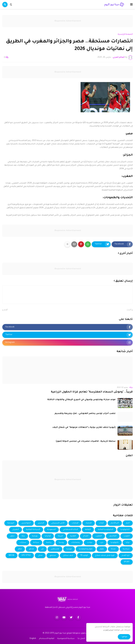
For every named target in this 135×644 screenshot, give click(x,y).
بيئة (23, 536)
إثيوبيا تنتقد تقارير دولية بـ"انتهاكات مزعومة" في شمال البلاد (84, 427)
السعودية (51, 530)
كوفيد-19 (84, 555)
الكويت (127, 536)
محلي (40, 555)
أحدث (129, 310)
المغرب (99, 536)
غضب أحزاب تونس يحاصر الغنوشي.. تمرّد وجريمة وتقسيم (85, 414)
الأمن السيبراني (58, 523)
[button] (131, 4)
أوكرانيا (48, 536)
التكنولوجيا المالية (106, 530)
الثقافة (88, 530)
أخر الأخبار (115, 523)
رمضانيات (75, 543)
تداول (12, 536)
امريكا (60, 536)
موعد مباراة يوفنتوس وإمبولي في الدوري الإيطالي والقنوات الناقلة (81, 400)
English (33, 639)
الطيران (16, 530)
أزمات (101, 523)
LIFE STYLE (26, 555)
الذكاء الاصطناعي (70, 530)
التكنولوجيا (125, 530)
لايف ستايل (68, 555)
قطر (20, 549)
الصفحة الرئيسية (125, 34)
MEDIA (12, 555)
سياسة (126, 549)
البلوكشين (26, 523)
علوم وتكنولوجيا (86, 549)
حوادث (90, 543)
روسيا (61, 543)
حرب (102, 543)
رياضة (49, 543)
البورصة (11, 523)
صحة (113, 549)
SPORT (127, 562)
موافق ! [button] (124, 637)
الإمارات (75, 523)
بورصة (35, 536)
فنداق (31, 549)
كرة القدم (126, 555)
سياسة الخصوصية (66, 639)
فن (42, 549)
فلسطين (55, 549)
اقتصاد (89, 523)
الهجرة (73, 536)
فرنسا (69, 549)
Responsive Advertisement (68, 21)
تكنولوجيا (115, 543)
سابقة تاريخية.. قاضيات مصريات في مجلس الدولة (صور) (86, 441)
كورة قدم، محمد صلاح (105, 555)
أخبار (128, 523)
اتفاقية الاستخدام (47, 639)
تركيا (128, 543)
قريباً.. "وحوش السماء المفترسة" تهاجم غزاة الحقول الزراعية (92, 392)
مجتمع (53, 555)
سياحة (36, 543)
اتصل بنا (81, 639)
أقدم (6, 310)
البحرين (41, 523)
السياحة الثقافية (33, 530)
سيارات (23, 543)
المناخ (86, 536)
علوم (102, 549)
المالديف (113, 536)
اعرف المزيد (108, 630)
